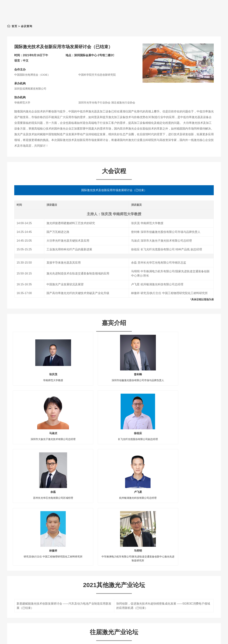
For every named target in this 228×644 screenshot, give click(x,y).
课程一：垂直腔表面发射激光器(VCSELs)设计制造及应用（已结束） (60, 629)
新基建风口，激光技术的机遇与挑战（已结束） (46, 611)
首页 (14, 26)
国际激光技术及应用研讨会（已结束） (141, 620)
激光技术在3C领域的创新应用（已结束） (142, 611)
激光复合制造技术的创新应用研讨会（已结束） (46, 620)
